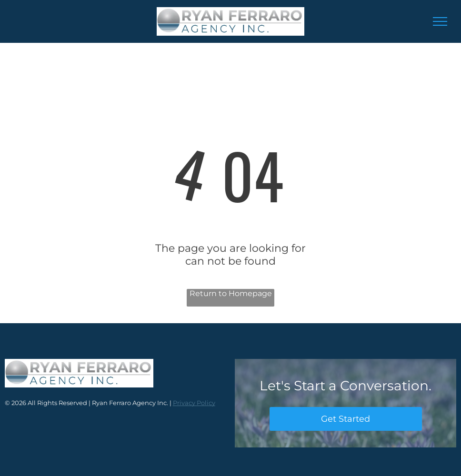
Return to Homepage (231, 293)
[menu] (440, 21)
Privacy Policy (194, 403)
